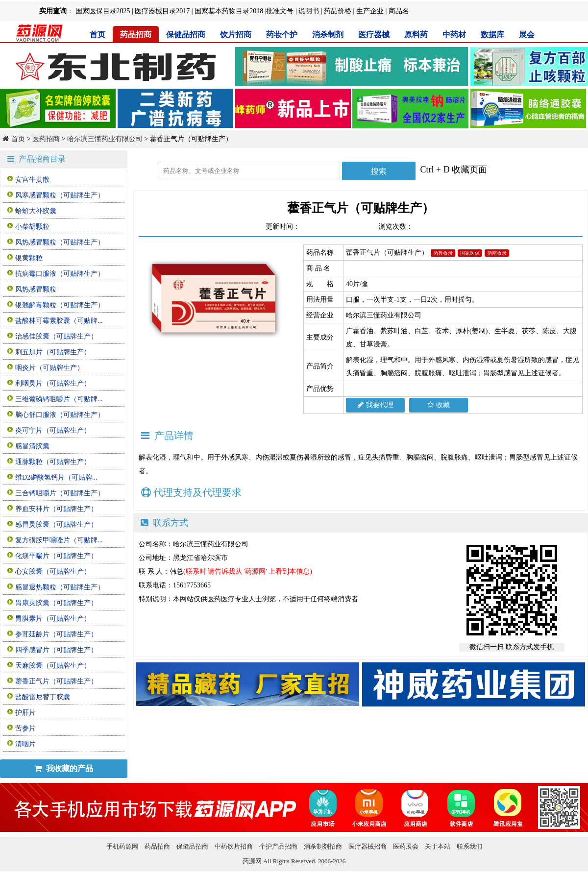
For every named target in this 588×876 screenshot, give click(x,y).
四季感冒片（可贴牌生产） (56, 650)
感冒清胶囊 (32, 446)
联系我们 (469, 846)
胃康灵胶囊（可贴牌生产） (56, 603)
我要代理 (376, 405)
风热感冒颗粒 (36, 289)
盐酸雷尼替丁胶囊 (43, 697)
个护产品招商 (278, 846)
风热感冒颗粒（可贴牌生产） (60, 242)
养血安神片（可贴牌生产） (56, 509)
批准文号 (280, 11)
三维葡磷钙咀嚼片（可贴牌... (59, 399)
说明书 (309, 11)
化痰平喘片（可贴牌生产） (56, 556)
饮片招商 (236, 35)
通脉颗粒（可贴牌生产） (53, 462)
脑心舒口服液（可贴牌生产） (60, 415)
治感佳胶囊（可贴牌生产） (56, 336)
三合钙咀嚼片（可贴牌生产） (60, 493)
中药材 (454, 35)
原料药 (416, 35)
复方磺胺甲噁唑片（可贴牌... (59, 540)
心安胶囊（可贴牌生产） (53, 572)
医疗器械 (374, 35)
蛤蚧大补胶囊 (36, 211)
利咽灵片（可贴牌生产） (53, 383)
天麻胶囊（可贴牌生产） (53, 666)
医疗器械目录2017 (162, 11)
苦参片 (25, 728)
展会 (527, 35)
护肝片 (25, 713)
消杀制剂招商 (323, 846)
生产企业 (370, 11)
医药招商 (46, 139)
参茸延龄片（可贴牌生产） (56, 634)
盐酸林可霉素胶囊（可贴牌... (59, 321)
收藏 (439, 405)
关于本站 (438, 846)
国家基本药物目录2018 (229, 11)
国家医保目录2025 (103, 11)
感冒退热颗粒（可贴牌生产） (60, 587)
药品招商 (136, 35)
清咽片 (25, 744)
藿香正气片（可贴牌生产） (56, 681)
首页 (98, 35)
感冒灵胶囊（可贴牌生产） (56, 524)
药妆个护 (282, 35)
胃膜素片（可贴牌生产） (53, 619)
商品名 (399, 11)
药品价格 (338, 11)
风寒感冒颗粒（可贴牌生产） (60, 195)
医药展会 (406, 846)
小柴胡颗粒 (32, 227)
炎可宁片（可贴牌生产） (53, 430)
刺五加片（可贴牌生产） (53, 352)
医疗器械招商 (367, 846)
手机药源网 (122, 846)
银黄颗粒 (29, 258)
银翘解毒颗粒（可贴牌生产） (60, 305)
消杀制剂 (328, 35)
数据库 (492, 35)
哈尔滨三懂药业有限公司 (105, 139)
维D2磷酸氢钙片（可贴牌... (56, 477)
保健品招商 (186, 35)
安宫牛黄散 (32, 180)
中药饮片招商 (234, 846)
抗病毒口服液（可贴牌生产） (60, 274)
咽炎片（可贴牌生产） (49, 368)
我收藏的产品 (64, 768)
